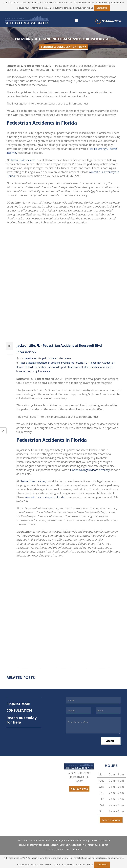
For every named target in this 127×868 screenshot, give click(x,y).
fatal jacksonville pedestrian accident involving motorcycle (51, 363)
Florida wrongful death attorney (90, 470)
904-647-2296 (111, 21)
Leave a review (111, 820)
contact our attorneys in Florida (45, 497)
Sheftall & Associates (23, 160)
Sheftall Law (30, 358)
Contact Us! (102, 8)
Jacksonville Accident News (57, 358)
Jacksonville (54, 367)
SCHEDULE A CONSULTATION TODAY (63, 47)
